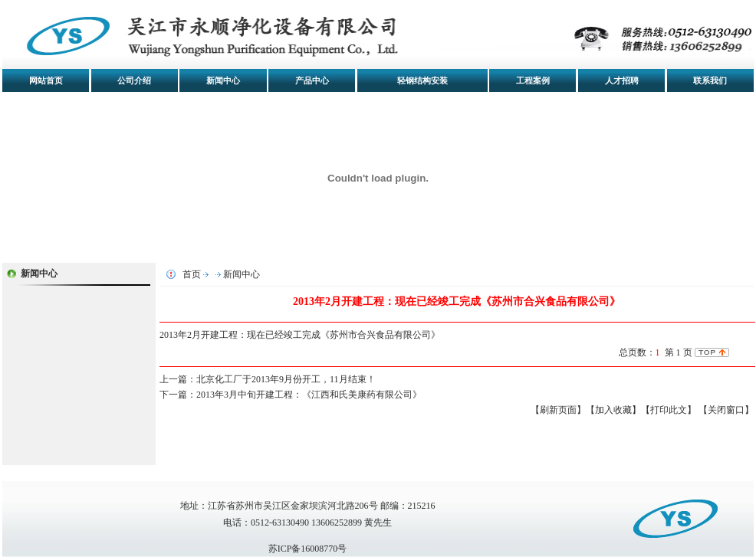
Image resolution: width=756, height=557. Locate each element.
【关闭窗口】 (726, 410)
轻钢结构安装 (422, 80)
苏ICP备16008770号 (308, 549)
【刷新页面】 (558, 410)
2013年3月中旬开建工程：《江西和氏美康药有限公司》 (309, 395)
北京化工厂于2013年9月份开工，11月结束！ (286, 379)
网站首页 (46, 80)
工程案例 (533, 80)
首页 (192, 274)
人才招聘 (622, 80)
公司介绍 (134, 80)
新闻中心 (223, 80)
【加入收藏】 (613, 410)
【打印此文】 (669, 410)
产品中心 (312, 80)
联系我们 (710, 80)
